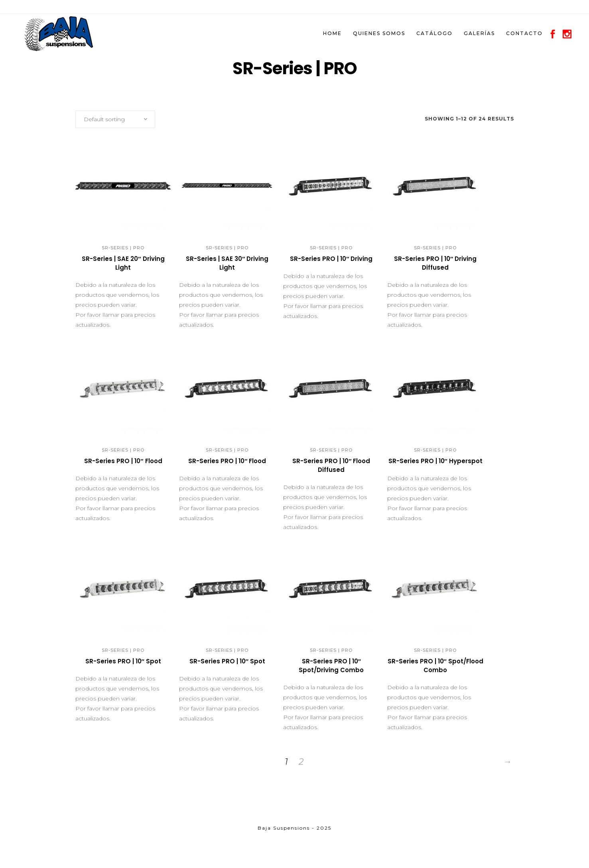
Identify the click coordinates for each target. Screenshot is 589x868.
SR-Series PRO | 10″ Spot (123, 661)
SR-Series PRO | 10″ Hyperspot (435, 461)
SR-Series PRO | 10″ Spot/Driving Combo (331, 666)
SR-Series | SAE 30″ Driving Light (227, 263)
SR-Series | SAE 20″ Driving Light (123, 263)
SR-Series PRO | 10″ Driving (331, 259)
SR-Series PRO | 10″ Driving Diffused (435, 263)
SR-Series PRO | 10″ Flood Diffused (331, 465)
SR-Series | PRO (123, 248)
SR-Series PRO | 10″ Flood (123, 461)
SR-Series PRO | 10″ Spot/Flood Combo (435, 666)
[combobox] (115, 119)
